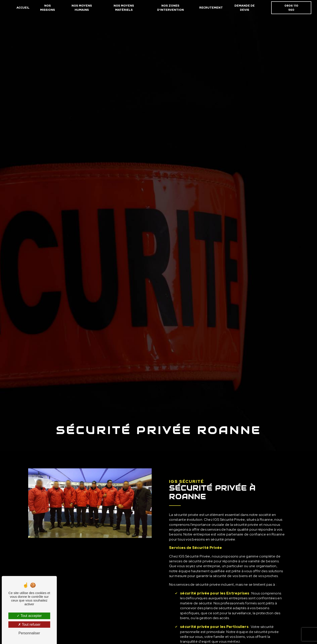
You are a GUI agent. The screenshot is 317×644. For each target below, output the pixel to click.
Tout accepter (29, 616)
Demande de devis (245, 8)
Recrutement (211, 8)
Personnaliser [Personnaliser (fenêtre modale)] (29, 633)
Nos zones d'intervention (170, 8)
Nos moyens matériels (124, 8)
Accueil (23, 8)
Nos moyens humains (82, 8)
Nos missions (48, 8)
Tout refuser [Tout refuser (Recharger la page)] (29, 625)
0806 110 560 (291, 8)
